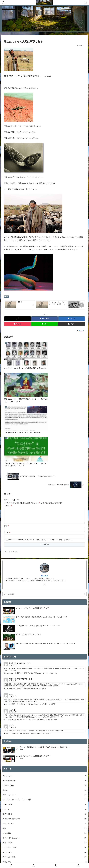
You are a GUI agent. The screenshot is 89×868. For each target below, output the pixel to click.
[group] (20, 305)
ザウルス (44, 472)
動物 (6, 297)
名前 (6, 422)
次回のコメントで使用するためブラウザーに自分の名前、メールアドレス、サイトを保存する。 (40, 436)
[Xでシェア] (17, 319)
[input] (45, 491)
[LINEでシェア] (44, 324)
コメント (8, 399)
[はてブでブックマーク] (71, 319)
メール (7, 429)
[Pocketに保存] (17, 324)
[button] (82, 305)
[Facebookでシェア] (44, 319)
